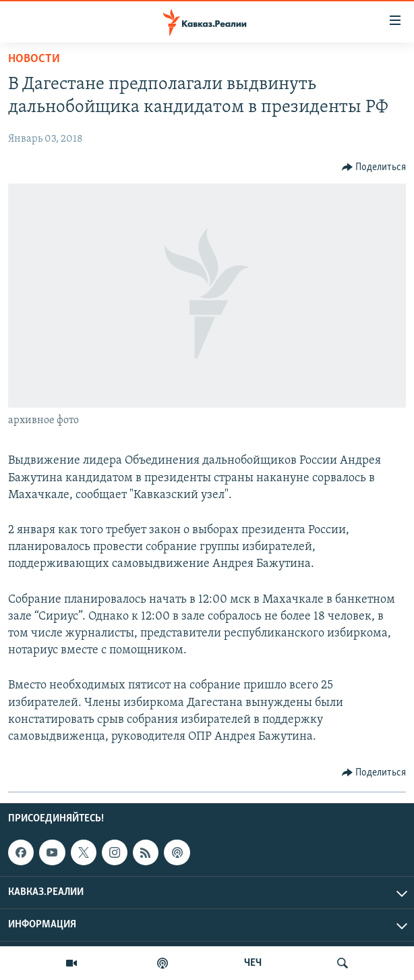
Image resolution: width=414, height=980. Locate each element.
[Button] (374, 167)
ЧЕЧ (253, 963)
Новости (34, 59)
